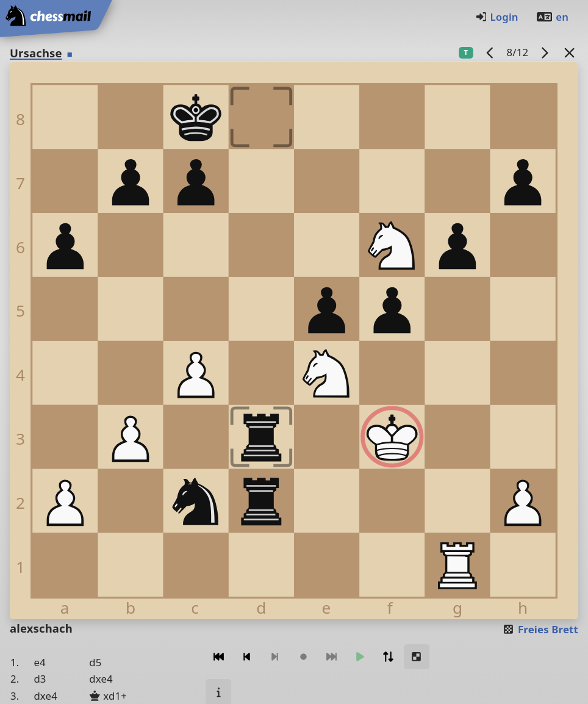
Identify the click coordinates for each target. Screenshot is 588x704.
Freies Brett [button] (540, 629)
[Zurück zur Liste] (570, 52)
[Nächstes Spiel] (545, 52)
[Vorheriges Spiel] (490, 52)
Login (497, 17)
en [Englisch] (552, 17)
